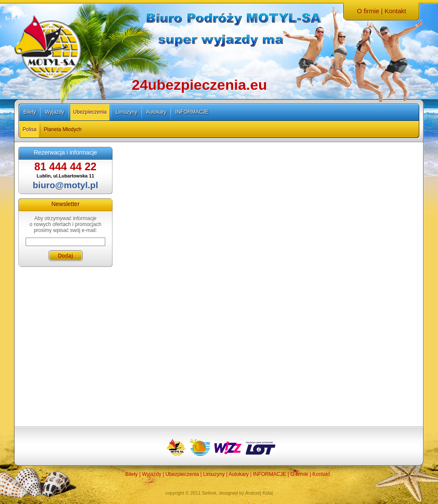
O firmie (368, 11)
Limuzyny (126, 112)
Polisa (30, 129)
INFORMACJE (192, 112)
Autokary (156, 112)
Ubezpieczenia (90, 112)
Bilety (30, 112)
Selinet (209, 493)
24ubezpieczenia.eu (199, 85)
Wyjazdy (54, 112)
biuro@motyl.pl (65, 185)
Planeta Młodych (63, 129)
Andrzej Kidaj (259, 493)
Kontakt (395, 11)
